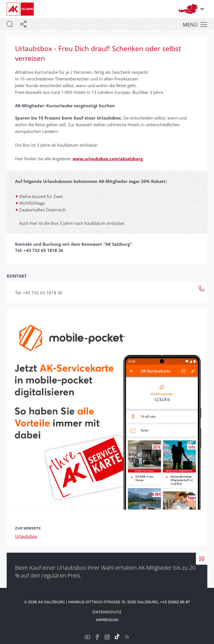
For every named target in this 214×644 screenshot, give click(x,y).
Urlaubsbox (26, 536)
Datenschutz (107, 612)
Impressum (107, 620)
